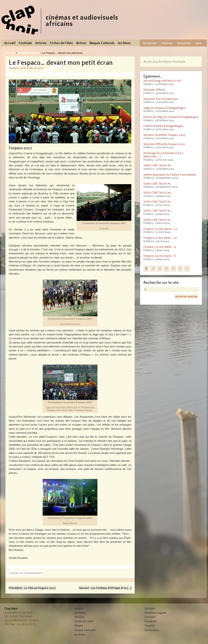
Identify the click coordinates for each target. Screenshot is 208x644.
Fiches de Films (61, 43)
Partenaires (152, 630)
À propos (150, 608)
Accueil (10, 43)
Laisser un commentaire (26, 573)
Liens (199, 43)
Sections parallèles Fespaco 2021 (164, 135)
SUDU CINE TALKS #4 (157, 193)
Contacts (150, 617)
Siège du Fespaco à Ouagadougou (164, 108)
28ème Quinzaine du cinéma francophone (170, 175)
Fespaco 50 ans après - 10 (160, 238)
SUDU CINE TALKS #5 (157, 184)
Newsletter (184, 43)
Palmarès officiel (154, 90)
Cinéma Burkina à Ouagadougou (163, 126)
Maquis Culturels (102, 43)
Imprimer (167, 43)
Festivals (25, 43)
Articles (41, 43)
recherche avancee (186, 297)
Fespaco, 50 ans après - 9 (160, 247)
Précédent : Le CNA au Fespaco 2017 (32, 588)
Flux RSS (150, 626)
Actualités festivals (29, 53)
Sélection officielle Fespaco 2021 (164, 144)
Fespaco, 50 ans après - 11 (160, 229)
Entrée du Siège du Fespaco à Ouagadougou (171, 117)
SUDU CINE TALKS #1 (157, 220)
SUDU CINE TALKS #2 (157, 211)
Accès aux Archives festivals (164, 62)
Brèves (81, 43)
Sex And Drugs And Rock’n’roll (162, 81)
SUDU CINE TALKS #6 (157, 165)
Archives (124, 43)
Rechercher (150, 43)
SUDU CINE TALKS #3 (157, 202)
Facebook (151, 621)
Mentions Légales (156, 613)
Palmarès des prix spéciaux (160, 99)
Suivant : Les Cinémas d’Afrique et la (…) (105, 588)
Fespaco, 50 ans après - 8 (160, 256)
